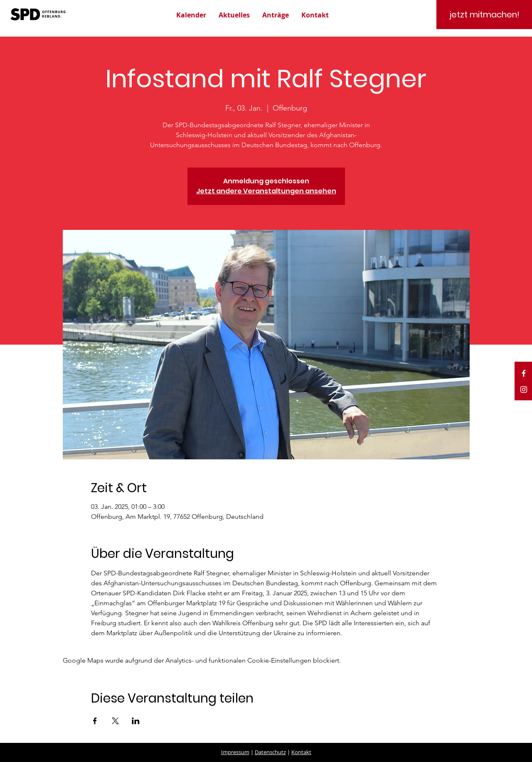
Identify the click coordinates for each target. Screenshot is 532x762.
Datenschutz (270, 752)
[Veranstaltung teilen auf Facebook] (95, 721)
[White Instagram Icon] (524, 390)
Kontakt (301, 752)
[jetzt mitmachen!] (484, 15)
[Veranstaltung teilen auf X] (115, 721)
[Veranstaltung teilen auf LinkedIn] (136, 721)
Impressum (235, 752)
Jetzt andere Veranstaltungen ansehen (266, 191)
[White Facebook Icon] (524, 373)
